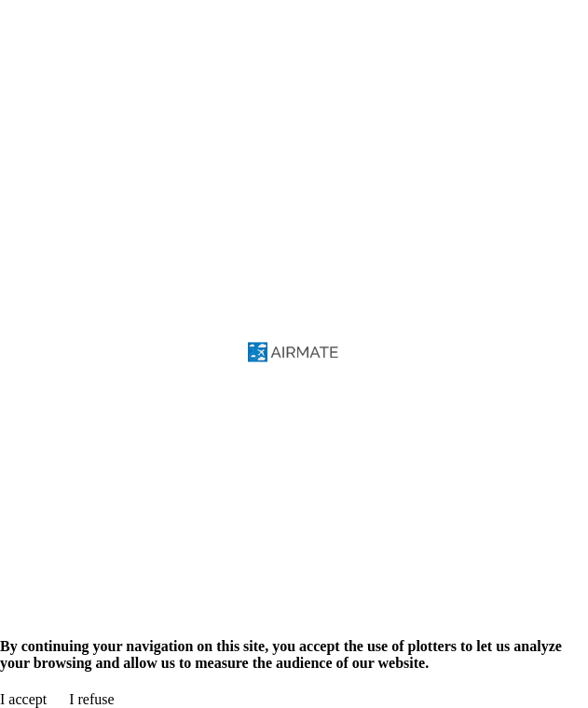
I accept (23, 699)
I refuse (91, 699)
